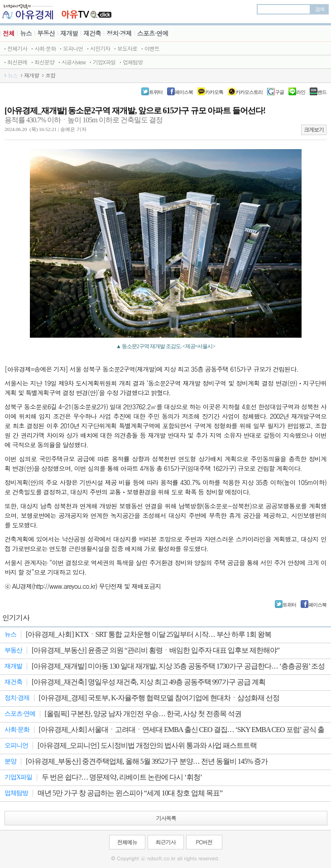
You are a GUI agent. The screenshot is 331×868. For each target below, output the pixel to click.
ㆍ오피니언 (70, 48)
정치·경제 (119, 33)
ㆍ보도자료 (125, 48)
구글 (279, 92)
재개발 (69, 33)
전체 (9, 33)
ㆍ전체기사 (15, 48)
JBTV (87, 12)
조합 (50, 75)
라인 (301, 92)
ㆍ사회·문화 (43, 48)
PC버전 (204, 842)
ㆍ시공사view (71, 62)
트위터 (156, 92)
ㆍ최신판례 (15, 62)
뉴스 (26, 33)
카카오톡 (214, 92)
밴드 (322, 92)
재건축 (92, 33)
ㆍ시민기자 (98, 48)
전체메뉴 (127, 842)
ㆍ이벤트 (149, 48)
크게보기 (314, 130)
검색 (320, 9)
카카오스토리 (249, 92)
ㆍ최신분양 (42, 62)
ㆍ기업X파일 (102, 62)
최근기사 (166, 842)
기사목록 (166, 818)
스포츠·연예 (153, 33)
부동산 (46, 33)
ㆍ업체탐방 (130, 62)
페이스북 (184, 92)
